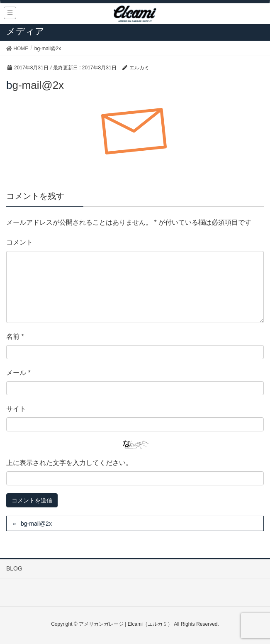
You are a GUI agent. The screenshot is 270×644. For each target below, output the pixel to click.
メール (18, 373)
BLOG (14, 568)
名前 (15, 337)
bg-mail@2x (36, 524)
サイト (16, 409)
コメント (19, 242)
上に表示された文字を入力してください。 (69, 463)
